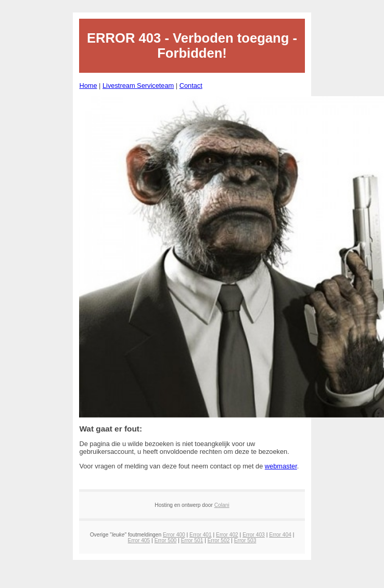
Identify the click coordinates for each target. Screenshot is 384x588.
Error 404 (280, 535)
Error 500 (166, 540)
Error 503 (245, 540)
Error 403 (254, 535)
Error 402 (227, 535)
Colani (222, 505)
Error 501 (192, 540)
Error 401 (201, 535)
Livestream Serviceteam (138, 86)
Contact (191, 86)
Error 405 (139, 540)
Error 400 (174, 535)
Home (88, 86)
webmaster (281, 466)
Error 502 (219, 540)
